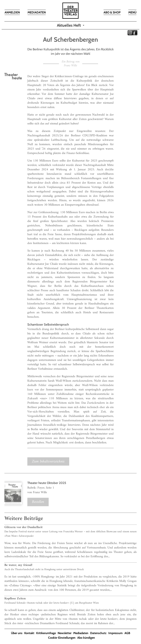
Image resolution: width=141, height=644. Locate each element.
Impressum (115, 633)
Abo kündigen (86, 638)
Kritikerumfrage (46, 633)
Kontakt (29, 633)
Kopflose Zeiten (15, 599)
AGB (127, 633)
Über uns (17, 633)
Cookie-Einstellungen (62, 638)
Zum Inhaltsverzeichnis (48, 461)
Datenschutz (98, 633)
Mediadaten (81, 633)
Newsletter (65, 633)
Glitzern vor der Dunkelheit (23, 527)
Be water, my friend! (18, 565)
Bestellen (38, 502)
